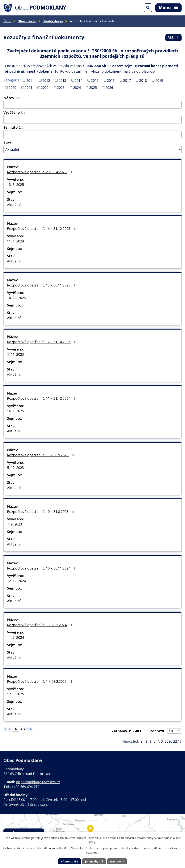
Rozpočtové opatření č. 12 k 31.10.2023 (42, 342)
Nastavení (117, 861)
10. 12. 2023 (16, 298)
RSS (174, 38)
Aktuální (14, 205)
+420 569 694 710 (25, 787)
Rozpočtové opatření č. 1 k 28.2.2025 (40, 681)
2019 (159, 80)
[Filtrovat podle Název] (92, 105)
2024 (77, 87)
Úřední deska (53, 21)
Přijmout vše (69, 861)
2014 (78, 80)
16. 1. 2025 (15, 411)
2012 (46, 80)
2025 (93, 87)
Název (10, 98)
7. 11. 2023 (15, 354)
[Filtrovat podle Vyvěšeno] (92, 120)
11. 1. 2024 (15, 241)
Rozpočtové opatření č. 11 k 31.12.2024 (42, 398)
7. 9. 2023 (15, 524)
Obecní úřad (27, 21)
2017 (127, 80)
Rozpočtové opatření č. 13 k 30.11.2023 (42, 285)
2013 (62, 80)
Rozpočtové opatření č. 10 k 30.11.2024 (42, 568)
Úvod (7, 21)
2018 (143, 80)
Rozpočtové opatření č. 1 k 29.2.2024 (40, 625)
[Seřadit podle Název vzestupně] (19, 97)
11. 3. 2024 (15, 637)
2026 (109, 87)
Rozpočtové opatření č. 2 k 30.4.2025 (40, 172)
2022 (45, 87)
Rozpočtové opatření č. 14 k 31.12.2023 (42, 229)
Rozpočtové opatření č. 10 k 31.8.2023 (41, 512)
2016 (111, 80)
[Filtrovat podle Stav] (92, 150)
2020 (12, 87)
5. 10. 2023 (15, 468)
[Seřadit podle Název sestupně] (19, 99)
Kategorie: (12, 80)
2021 (28, 87)
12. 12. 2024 (16, 581)
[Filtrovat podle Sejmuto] (92, 134)
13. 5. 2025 (15, 185)
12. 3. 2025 (15, 694)
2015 (95, 80)
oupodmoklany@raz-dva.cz (38, 782)
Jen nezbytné (94, 861)
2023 (61, 87)
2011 (30, 80)
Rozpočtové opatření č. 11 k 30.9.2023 (41, 455)
